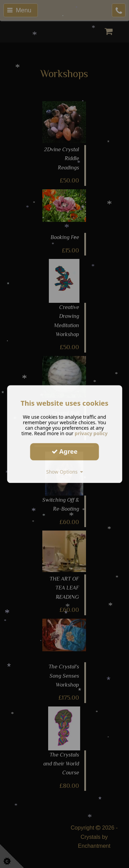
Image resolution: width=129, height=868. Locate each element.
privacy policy (91, 433)
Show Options (64, 472)
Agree (65, 451)
